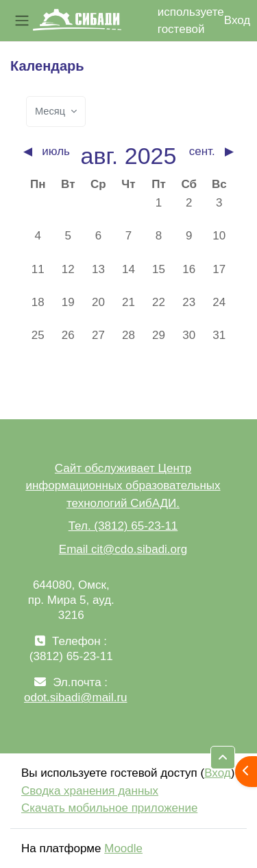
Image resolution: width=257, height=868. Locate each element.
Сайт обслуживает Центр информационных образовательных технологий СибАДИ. (123, 486)
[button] (223, 758)
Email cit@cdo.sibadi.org (123, 549)
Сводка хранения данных (90, 791)
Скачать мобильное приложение (109, 808)
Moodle (123, 848)
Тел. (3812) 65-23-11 (123, 526)
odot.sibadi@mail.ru (76, 697)
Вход (237, 20)
